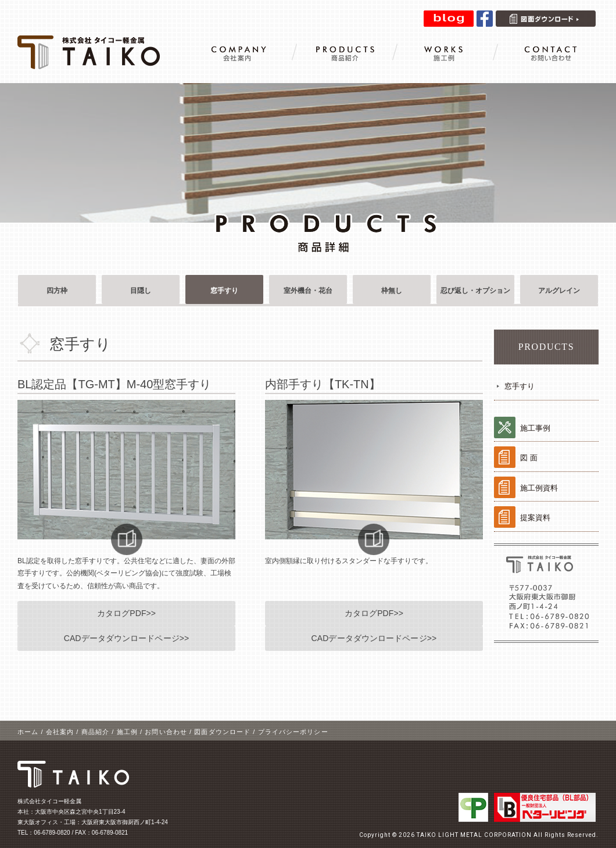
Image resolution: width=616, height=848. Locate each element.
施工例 (127, 732)
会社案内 (60, 732)
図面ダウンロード (222, 732)
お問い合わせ (166, 732)
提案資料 (535, 518)
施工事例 (535, 428)
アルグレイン (559, 291)
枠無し (392, 291)
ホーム (28, 732)
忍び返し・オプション (475, 291)
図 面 (529, 458)
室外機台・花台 (308, 291)
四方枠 (57, 291)
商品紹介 (95, 732)
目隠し (141, 291)
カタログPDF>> (126, 613)
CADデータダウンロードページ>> (127, 638)
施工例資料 (539, 488)
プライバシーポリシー (293, 732)
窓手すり (224, 291)
